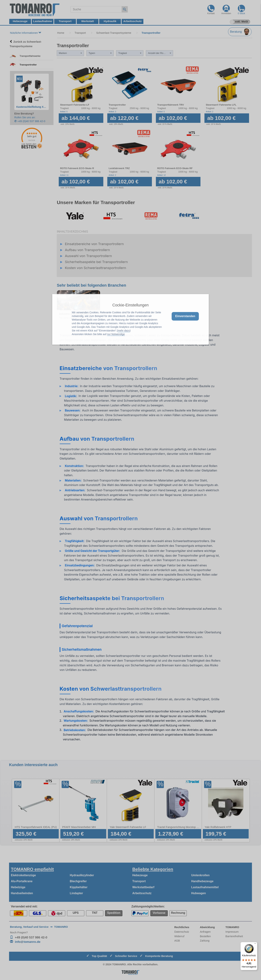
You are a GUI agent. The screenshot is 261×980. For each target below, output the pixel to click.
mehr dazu (124, 331)
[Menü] (255, 944)
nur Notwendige (116, 334)
